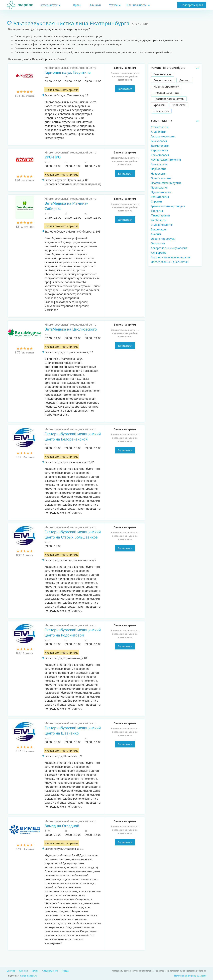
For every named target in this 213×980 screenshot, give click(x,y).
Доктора (11, 971)
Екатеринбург (49, 5)
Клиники (95, 5)
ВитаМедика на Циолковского (71, 329)
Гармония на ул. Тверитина (68, 72)
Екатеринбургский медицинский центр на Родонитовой (73, 632)
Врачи (77, 5)
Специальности (137, 5)
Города (65, 971)
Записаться (125, 89)
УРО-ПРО (53, 157)
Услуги (113, 5)
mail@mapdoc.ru (28, 976)
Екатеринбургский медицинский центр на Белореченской (73, 436)
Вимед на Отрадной (62, 826)
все (197, 68)
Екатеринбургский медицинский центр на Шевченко (73, 730)
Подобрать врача (192, 5)
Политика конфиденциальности (190, 976)
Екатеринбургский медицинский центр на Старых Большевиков (73, 534)
